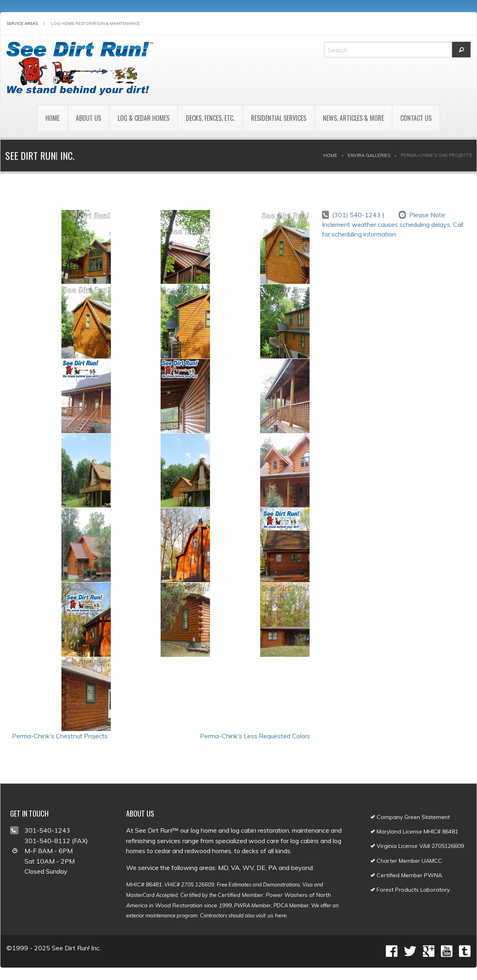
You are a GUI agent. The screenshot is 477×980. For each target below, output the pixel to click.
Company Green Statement (410, 817)
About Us (89, 118)
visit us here (271, 915)
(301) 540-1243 (356, 215)
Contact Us (416, 118)
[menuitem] (52, 118)
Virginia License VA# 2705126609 (417, 846)
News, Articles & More (353, 118)
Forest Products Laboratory (410, 890)
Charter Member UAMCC (406, 861)
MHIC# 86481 (144, 884)
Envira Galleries (369, 155)
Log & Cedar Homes (144, 118)
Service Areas (22, 24)
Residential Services (279, 118)
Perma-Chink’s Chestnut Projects (60, 736)
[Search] (388, 50)
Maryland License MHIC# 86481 (414, 831)
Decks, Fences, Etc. (210, 118)
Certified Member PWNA (406, 875)
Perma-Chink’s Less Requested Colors (255, 736)
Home (52, 118)
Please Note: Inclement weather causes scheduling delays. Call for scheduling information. (393, 224)
